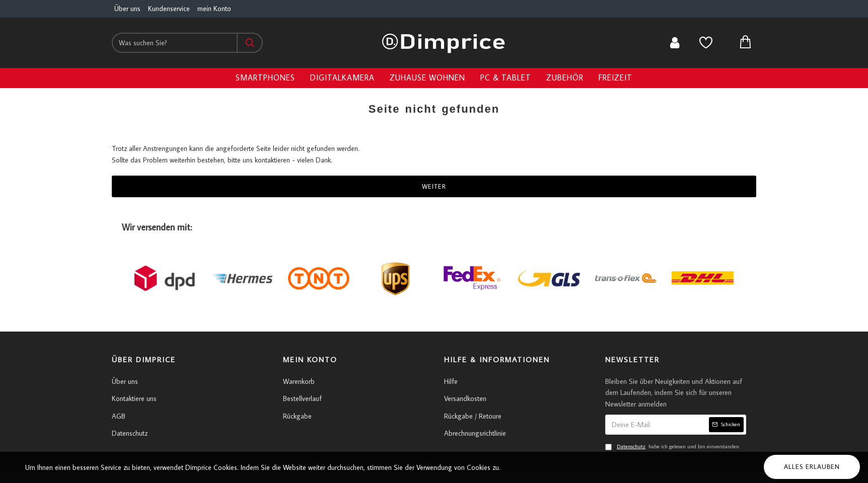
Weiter (434, 186)
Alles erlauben (812, 466)
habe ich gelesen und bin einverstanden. (673, 447)
